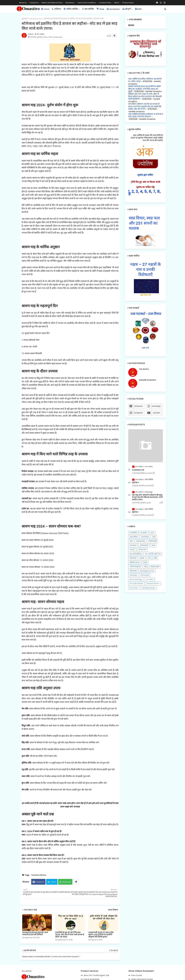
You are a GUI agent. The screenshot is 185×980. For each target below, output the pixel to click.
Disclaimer (70, 3)
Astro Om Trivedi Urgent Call (96, 975)
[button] (165, 9)
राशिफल (56, 9)
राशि (155, 558)
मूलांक (142, 558)
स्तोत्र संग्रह (133, 571)
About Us (23, 3)
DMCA (117, 3)
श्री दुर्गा (126, 9)
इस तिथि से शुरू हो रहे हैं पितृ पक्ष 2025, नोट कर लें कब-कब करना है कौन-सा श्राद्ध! (70, 935)
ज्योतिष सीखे (152, 541)
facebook (138, 406)
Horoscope (145, 575)
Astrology (133, 575)
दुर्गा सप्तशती (144, 545)
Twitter (53, 882)
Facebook (40, 882)
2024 (152, 533)
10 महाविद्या (133, 533)
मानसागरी (133, 558)
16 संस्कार (144, 533)
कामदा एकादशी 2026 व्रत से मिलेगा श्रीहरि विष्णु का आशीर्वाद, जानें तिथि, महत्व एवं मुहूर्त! (144, 89)
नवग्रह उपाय (142, 550)
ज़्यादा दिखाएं (113, 910)
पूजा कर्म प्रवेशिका (136, 554)
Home (45, 9)
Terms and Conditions (87, 3)
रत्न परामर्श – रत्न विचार (146, 314)
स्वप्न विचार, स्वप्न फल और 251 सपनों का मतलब (144, 223)
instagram (138, 413)
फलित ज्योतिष (71, 9)
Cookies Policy (105, 3)
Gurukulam (113, 9)
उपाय (154, 537)
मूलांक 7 (135, 512)
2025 (138, 9)
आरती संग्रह (145, 537)
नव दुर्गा (132, 550)
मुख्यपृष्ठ (25, 19)
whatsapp (156, 406)
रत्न (149, 558)
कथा (131, 541)
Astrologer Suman (147, 571)
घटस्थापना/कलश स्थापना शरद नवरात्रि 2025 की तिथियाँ (35, 934)
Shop (100, 9)
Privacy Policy (128, 3)
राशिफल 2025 (135, 562)
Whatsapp (67, 882)
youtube (156, 413)
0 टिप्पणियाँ (113, 951)
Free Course (137, 975)
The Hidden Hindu (148, 588)
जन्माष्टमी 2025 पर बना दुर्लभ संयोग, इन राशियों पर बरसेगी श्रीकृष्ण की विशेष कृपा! (101, 935)
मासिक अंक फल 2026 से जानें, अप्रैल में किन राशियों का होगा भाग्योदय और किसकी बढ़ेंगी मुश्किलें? (145, 96)
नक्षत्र (153, 545)
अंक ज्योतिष (88, 9)
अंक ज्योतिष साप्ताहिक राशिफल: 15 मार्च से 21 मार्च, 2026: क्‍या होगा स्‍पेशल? (146, 115)
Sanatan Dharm (36, 19)
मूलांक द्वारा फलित (145, 175)
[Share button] (76, 882)
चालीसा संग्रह (140, 541)
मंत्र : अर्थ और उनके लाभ (153, 554)
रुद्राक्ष (145, 562)
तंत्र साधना (133, 545)
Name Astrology (136, 579)
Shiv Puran (134, 588)
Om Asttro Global (136, 584)
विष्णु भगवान (155, 567)
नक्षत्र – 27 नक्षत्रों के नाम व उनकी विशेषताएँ (146, 269)
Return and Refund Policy (52, 3)
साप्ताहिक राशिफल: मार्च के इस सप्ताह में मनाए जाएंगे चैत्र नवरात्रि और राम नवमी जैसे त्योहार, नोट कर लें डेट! (145, 106)
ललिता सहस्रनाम (135, 567)
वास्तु (146, 567)
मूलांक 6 (135, 483)
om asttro (150, 579)
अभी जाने (145, 348)
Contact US (138, 470)
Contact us (34, 3)
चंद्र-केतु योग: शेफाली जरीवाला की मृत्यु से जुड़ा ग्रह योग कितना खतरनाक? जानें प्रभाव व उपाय (147, 497)
